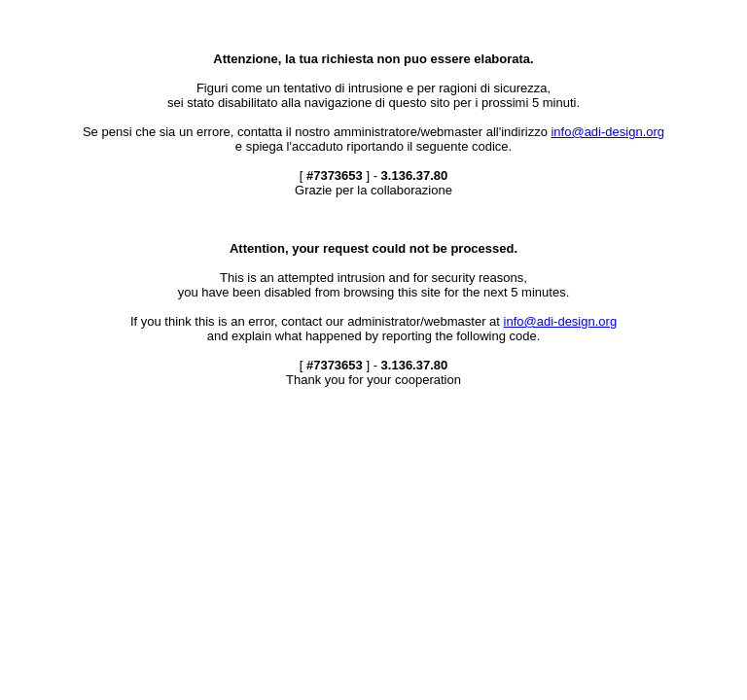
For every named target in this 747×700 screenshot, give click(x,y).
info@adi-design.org (607, 132)
